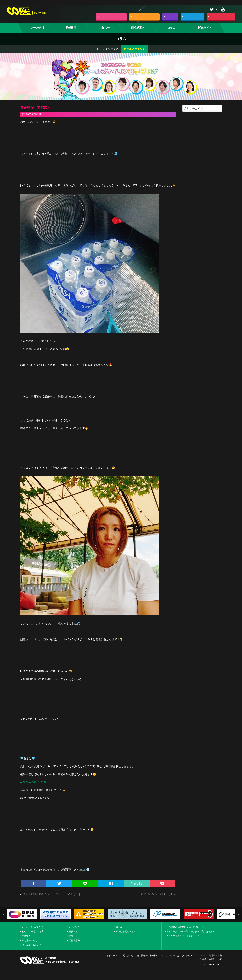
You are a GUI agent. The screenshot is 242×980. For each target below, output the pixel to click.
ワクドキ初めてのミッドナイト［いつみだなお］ (52, 894)
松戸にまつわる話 (108, 49)
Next (238, 914)
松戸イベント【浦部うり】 (157, 894)
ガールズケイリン (134, 49)
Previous (4, 914)
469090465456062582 (34, 782)
